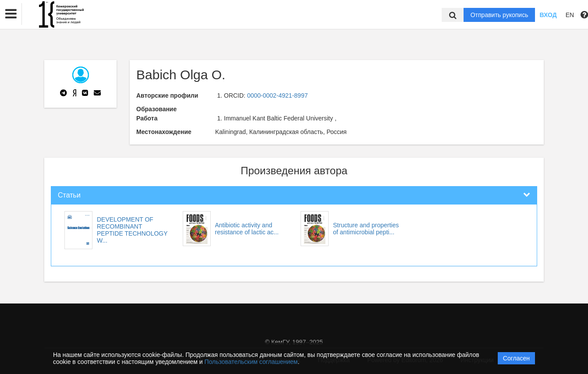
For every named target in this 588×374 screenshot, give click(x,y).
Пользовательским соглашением (251, 362)
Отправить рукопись (499, 15)
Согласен (516, 358)
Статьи (69, 195)
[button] (11, 14)
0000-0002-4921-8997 (278, 95)
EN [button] (570, 15)
